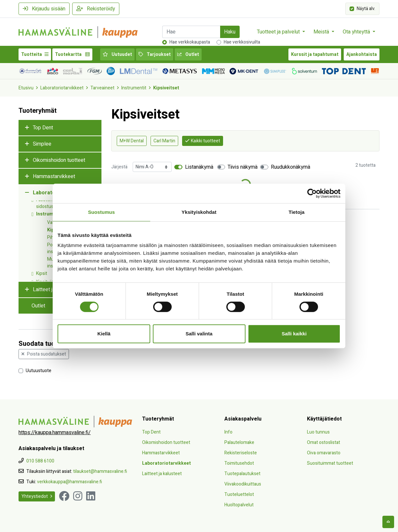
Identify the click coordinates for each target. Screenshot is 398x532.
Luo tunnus (318, 432)
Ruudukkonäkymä (291, 167)
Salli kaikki (294, 334)
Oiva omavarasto (324, 453)
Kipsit (42, 273)
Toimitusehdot (239, 463)
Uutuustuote (39, 370)
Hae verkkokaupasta (190, 42)
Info (228, 432)
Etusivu (26, 88)
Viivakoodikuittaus (243, 484)
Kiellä (104, 334)
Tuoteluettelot (239, 494)
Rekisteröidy (96, 9)
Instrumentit (134, 88)
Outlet (188, 54)
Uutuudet (117, 54)
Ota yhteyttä (357, 32)
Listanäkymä (199, 167)
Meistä (322, 32)
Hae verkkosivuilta (242, 42)
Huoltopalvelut (239, 505)
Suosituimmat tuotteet (330, 463)
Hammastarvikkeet (54, 176)
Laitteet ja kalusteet (162, 474)
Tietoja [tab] (297, 212)
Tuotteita (35, 54)
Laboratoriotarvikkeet (62, 88)
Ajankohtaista (362, 54)
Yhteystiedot (37, 496)
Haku (230, 32)
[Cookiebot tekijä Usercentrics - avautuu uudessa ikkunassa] (312, 193)
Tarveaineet (102, 88)
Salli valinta (199, 334)
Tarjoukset (155, 54)
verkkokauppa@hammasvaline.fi (70, 482)
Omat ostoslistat (324, 442)
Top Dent (43, 128)
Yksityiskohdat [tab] (199, 212)
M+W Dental (132, 141)
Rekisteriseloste (241, 453)
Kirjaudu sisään (44, 9)
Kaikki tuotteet (203, 141)
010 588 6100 (40, 461)
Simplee (42, 144)
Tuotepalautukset (242, 474)
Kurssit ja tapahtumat (315, 54)
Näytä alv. (366, 8)
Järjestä (119, 167)
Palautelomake (239, 442)
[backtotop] (388, 522)
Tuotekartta (72, 54)
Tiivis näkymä (243, 167)
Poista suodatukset (44, 354)
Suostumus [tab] (102, 212)
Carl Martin (164, 141)
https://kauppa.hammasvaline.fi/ (55, 433)
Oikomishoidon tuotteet (59, 160)
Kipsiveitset (166, 88)
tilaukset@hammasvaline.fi (100, 471)
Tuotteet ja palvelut (279, 32)
